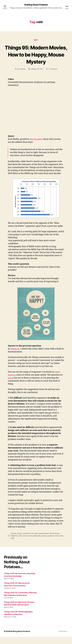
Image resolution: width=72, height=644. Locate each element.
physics (45, 543)
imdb (20, 543)
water (18, 545)
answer (20, 541)
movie (31, 543)
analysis (13, 541)
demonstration (44, 541)
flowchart (56, 541)
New (36, 40)
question (52, 543)
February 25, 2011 (37, 76)
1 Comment (53, 76)
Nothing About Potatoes (36, 5)
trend (58, 543)
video (13, 545)
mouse (25, 543)
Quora (11, 385)
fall (51, 541)
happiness (14, 543)
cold (32, 541)
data (36, 541)
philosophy (38, 543)
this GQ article (36, 146)
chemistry (26, 541)
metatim (22, 76)
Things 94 (15, 356)
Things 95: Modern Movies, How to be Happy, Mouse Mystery (36, 58)
